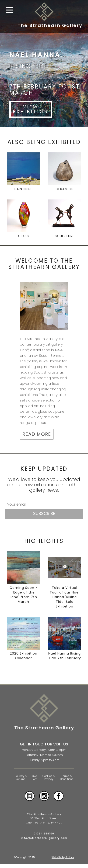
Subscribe (44, 513)
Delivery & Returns (21, 777)
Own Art (35, 777)
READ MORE (37, 434)
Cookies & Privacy (49, 777)
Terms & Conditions (67, 777)
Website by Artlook (63, 857)
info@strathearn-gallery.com (44, 838)
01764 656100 (44, 834)
